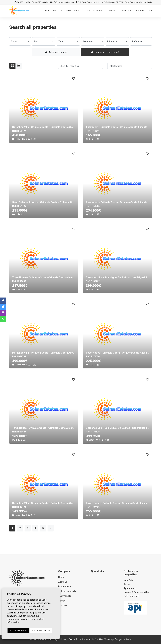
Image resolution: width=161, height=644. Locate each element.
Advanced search (56, 52)
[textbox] (20, 41)
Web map (109, 639)
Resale (127, 584)
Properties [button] (72, 11)
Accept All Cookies (18, 630)
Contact (127, 11)
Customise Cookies (41, 630)
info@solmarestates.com (62, 2)
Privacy (64, 639)
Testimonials (112, 11)
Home (47, 11)
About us (58, 11)
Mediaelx (127, 639)
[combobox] (20, 41)
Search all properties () (105, 52)
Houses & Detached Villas (136, 592)
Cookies (99, 639)
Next (74, 108)
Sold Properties (131, 596)
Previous (13, 108)
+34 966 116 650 (22, 2)
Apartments (130, 588)
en (150, 11)
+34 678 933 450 (40, 2)
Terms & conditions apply (81, 639)
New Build (129, 580)
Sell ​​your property (92, 11)
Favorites (140, 11)
